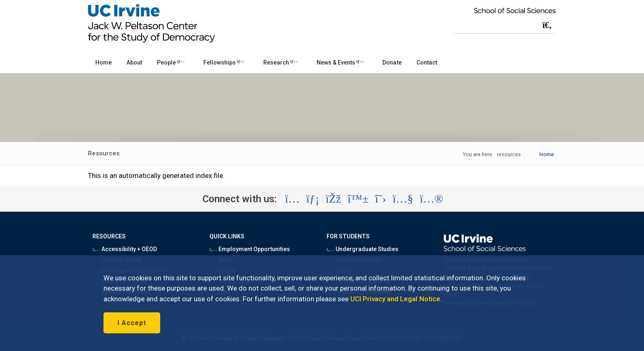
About (134, 62)
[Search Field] (504, 25)
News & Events (340, 62)
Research (281, 62)
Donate (392, 62)
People (171, 62)
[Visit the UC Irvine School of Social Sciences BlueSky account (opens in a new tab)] (358, 199)
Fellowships (224, 62)
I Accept (132, 323)
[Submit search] (547, 25)
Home (103, 62)
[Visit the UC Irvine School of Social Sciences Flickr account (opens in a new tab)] (431, 199)
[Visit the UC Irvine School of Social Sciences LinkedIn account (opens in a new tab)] (313, 199)
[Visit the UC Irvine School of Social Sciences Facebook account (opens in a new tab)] (333, 199)
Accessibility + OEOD (125, 249)
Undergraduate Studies (362, 249)
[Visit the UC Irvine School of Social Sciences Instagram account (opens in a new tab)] (292, 199)
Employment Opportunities (250, 249)
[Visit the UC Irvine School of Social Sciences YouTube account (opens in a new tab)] (403, 199)
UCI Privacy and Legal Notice (395, 299)
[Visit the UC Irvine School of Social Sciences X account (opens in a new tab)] (381, 199)
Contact (427, 62)
